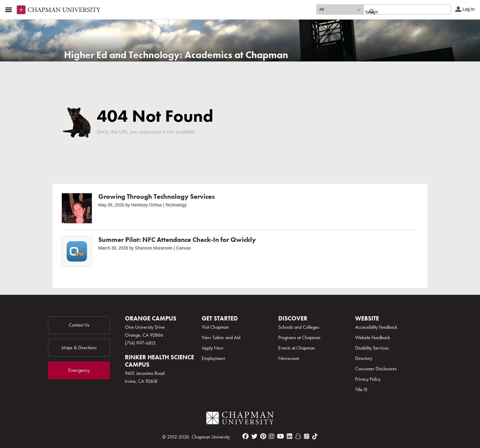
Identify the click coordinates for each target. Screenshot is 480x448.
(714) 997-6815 (140, 343)
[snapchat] (298, 436)
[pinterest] (263, 436)
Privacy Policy (368, 379)
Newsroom (289, 358)
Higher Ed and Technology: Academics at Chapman (176, 55)
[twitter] (254, 436)
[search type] (340, 9)
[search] (401, 12)
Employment (213, 358)
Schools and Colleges (299, 327)
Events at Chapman (297, 348)
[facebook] (246, 436)
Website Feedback (373, 337)
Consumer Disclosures (376, 369)
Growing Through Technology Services (157, 196)
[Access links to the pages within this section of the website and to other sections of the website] (10, 10)
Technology (176, 205)
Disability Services (372, 348)
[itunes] (307, 436)
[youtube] (281, 436)
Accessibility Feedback (376, 327)
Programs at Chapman (299, 337)
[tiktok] (315, 436)
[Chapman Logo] (240, 419)
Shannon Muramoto (154, 248)
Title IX (361, 389)
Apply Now (213, 348)
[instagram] (272, 436)
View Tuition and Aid (221, 337)
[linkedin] (290, 436)
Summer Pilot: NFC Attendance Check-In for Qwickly (177, 240)
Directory (364, 358)
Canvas (183, 248)
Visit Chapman (215, 327)
